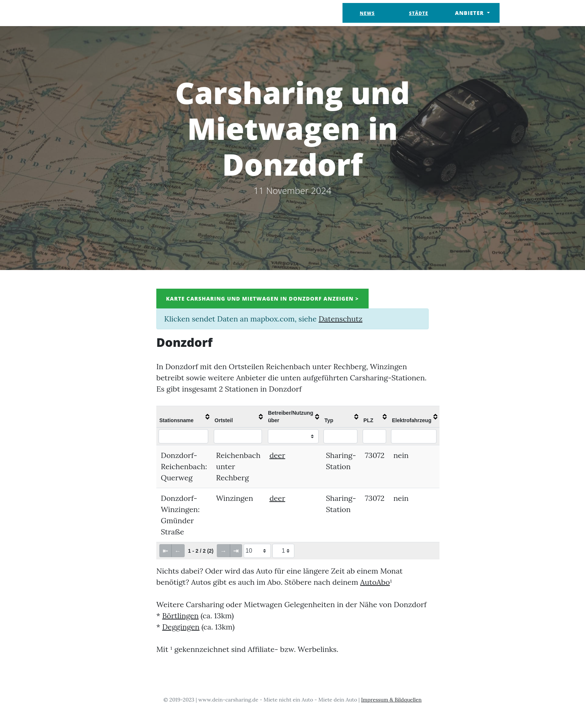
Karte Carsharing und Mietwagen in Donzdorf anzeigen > (262, 299)
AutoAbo (375, 582)
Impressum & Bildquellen (391, 700)
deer (277, 455)
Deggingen (181, 627)
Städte (418, 13)
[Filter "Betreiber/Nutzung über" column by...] (293, 436)
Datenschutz (340, 319)
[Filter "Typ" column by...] (340, 436)
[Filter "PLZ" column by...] (374, 436)
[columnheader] (184, 417)
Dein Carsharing (124, 13)
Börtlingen (181, 616)
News (367, 13)
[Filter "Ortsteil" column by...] (238, 436)
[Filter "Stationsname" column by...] (183, 436)
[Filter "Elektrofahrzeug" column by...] (414, 436)
